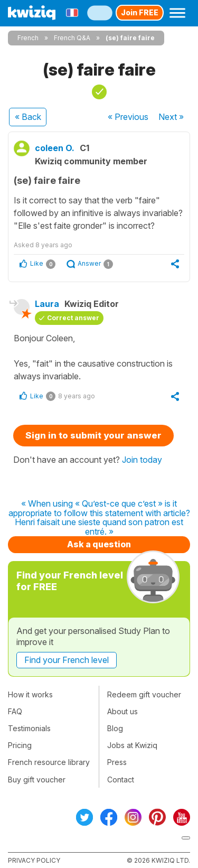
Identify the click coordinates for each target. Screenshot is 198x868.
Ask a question (99, 544)
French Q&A (72, 38)
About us (122, 711)
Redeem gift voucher (144, 694)
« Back (28, 117)
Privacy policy (34, 860)
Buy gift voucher (37, 780)
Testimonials (29, 728)
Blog (115, 728)
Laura (47, 304)
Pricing (20, 745)
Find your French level (67, 660)
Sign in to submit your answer (93, 435)
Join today (142, 460)
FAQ (15, 711)
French (28, 38)
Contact (121, 780)
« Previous (128, 117)
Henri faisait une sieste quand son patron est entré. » (99, 527)
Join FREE (140, 12)
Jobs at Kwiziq (132, 745)
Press (117, 762)
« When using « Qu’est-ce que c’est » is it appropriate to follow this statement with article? (99, 508)
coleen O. (55, 148)
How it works (30, 694)
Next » (171, 117)
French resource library (49, 762)
